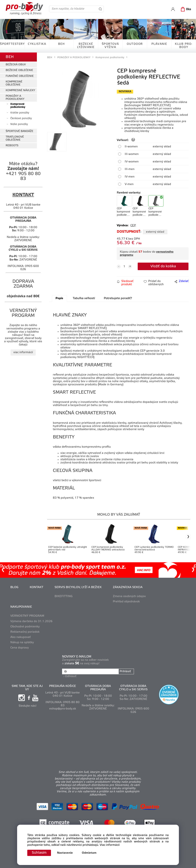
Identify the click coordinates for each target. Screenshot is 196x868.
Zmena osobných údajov (129, 596)
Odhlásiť (71, 676)
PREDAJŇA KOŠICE (63, 686)
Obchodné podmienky (25, 627)
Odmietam (89, 853)
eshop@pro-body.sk (63, 709)
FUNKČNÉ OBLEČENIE (20, 76)
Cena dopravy (20, 648)
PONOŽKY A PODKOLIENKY (15, 98)
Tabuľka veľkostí (84, 298)
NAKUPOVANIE (21, 607)
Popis (59, 298)
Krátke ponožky (20, 113)
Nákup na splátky (22, 642)
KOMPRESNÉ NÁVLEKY (20, 90)
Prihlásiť (125, 671)
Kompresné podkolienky (18, 106)
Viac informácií (110, 845)
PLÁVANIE (159, 44)
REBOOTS (12, 146)
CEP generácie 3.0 (152, 351)
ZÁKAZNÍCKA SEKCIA (128, 587)
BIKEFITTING (64, 596)
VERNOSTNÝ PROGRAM (27, 616)
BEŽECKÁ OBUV (16, 65)
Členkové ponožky (21, 119)
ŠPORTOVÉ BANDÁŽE (19, 131)
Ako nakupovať (21, 637)
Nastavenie (65, 853)
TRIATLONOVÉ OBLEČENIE (15, 138)
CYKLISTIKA (37, 44)
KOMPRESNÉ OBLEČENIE (14, 83)
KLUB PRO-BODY (184, 46)
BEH (62, 44)
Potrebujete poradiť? (118, 298)
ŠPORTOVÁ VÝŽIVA (110, 46)
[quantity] (124, 267)
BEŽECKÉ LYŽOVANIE (86, 46)
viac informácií (23, 352)
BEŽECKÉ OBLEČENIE (19, 70)
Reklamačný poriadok (25, 632)
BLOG (14, 587)
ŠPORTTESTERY (12, 44)
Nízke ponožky (19, 124)
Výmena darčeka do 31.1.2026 (31, 621)
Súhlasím (39, 853)
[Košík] (185, 9)
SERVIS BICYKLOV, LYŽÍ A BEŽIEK (78, 587)
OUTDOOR (135, 44)
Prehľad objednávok (126, 602)
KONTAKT (36, 587)
